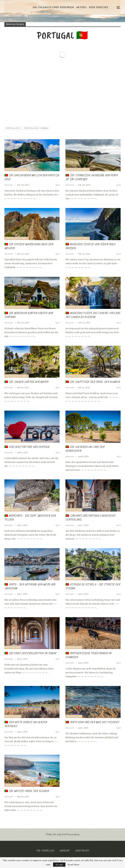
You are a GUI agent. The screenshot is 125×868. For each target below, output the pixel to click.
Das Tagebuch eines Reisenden (70, 7)
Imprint (65, 851)
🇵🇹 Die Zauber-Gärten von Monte (27, 382)
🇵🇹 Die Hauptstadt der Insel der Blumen (93, 382)
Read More (74, 865)
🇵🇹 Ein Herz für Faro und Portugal (27, 447)
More (109, 7)
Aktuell (98, 7)
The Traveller (45, 851)
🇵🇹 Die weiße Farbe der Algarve (27, 791)
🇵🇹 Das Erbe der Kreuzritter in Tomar (30, 653)
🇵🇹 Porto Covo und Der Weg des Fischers (92, 722)
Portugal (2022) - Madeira (36, 128)
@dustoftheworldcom (68, 834)
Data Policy (82, 851)
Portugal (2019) (13, 128)
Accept (59, 865)
